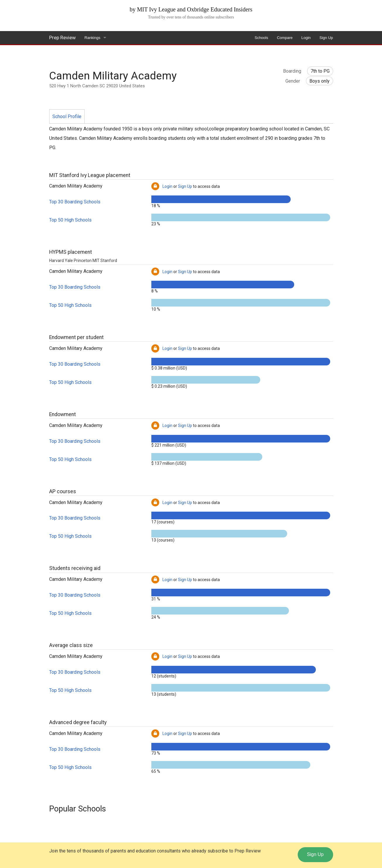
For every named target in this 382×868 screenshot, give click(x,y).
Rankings (92, 38)
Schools (261, 38)
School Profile (67, 116)
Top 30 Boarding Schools (75, 202)
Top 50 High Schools (70, 220)
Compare (285, 38)
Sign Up (326, 38)
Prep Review (62, 38)
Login (306, 38)
